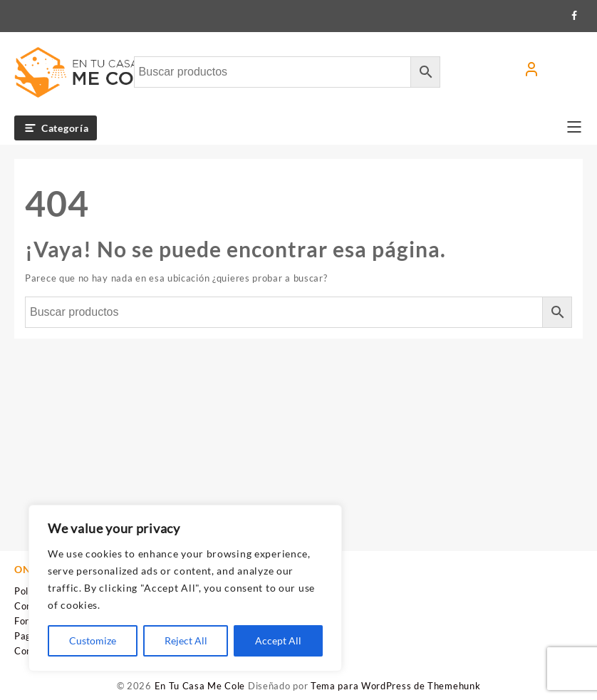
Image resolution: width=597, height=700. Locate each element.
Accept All (278, 640)
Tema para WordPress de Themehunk (395, 686)
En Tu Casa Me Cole (200, 686)
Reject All (186, 640)
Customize (93, 640)
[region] (185, 588)
